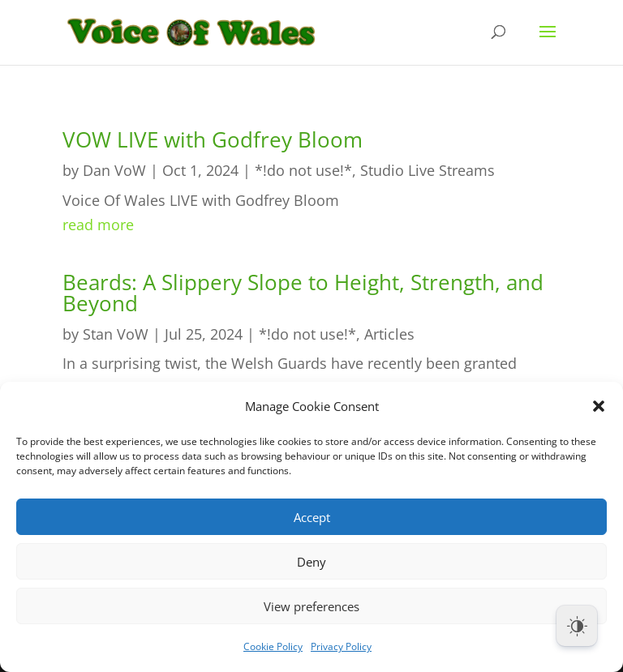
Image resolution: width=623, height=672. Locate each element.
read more (98, 225)
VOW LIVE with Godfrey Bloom (213, 139)
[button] (599, 406)
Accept (312, 517)
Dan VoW (114, 170)
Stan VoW (116, 334)
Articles (389, 334)
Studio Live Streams (428, 170)
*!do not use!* (303, 170)
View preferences (311, 606)
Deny (311, 562)
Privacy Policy (341, 646)
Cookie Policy (273, 646)
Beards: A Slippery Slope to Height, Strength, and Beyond (303, 293)
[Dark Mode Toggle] (577, 626)
